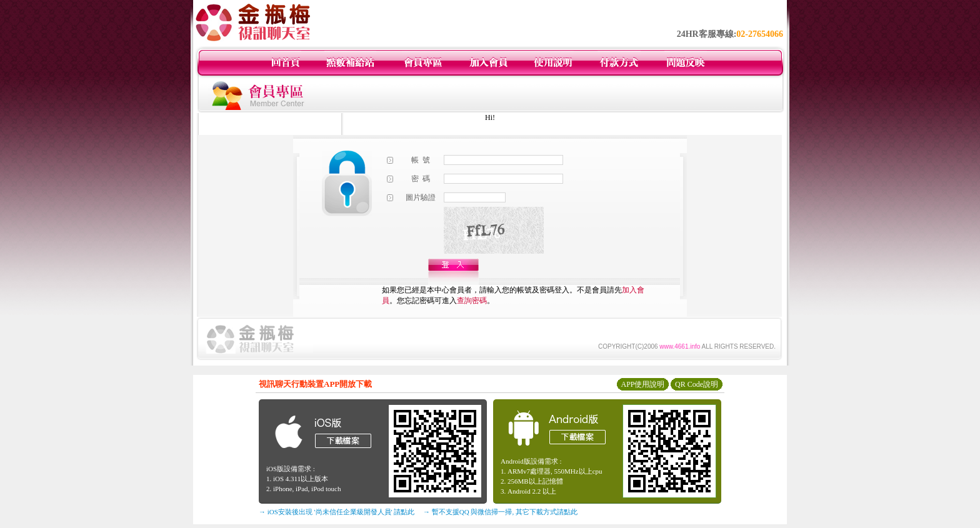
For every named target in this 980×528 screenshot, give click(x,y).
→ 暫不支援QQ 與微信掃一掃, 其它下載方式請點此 (500, 512)
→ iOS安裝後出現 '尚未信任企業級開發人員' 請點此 (337, 512)
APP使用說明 (642, 384)
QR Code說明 (697, 384)
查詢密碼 (472, 301)
